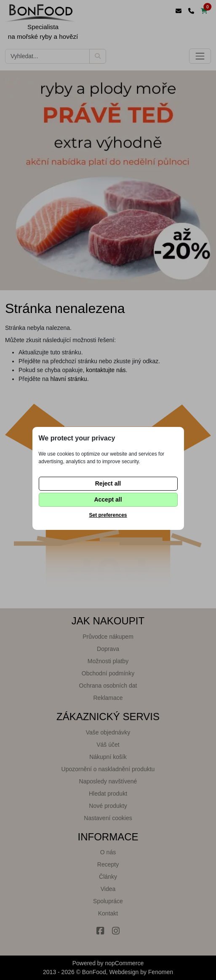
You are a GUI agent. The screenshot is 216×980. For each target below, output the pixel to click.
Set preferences (108, 515)
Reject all (108, 483)
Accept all (108, 499)
